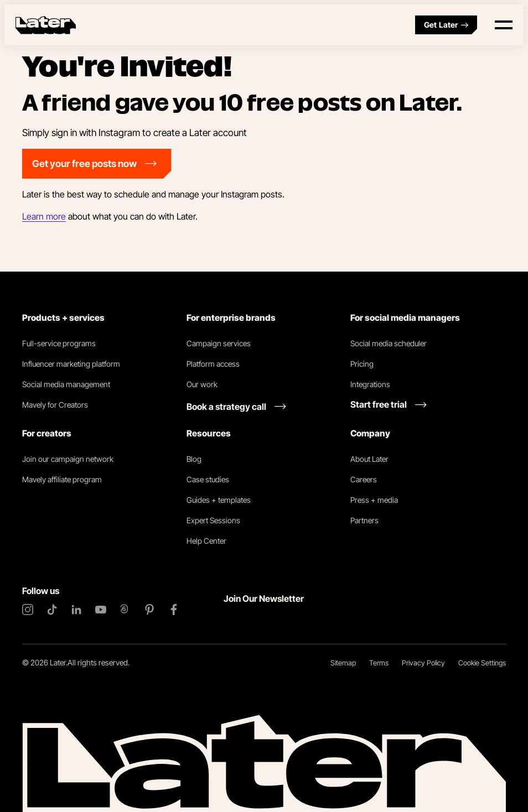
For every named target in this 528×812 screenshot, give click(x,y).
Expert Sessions (213, 520)
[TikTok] (52, 610)
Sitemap (343, 663)
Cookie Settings (482, 663)
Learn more (44, 216)
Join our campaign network (68, 459)
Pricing (362, 364)
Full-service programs (59, 343)
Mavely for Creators (55, 405)
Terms (379, 663)
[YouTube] (101, 610)
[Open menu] (504, 25)
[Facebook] (174, 610)
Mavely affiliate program (62, 479)
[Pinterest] (149, 610)
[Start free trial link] (389, 404)
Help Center (206, 541)
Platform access (213, 364)
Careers (364, 479)
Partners (364, 520)
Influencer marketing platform (71, 364)
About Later (369, 459)
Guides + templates (219, 500)
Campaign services (219, 343)
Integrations (370, 384)
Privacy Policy (423, 663)
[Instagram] (28, 610)
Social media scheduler (389, 343)
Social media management (66, 384)
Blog (194, 459)
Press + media (374, 500)
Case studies (208, 479)
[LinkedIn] (76, 610)
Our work (202, 384)
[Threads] (125, 610)
